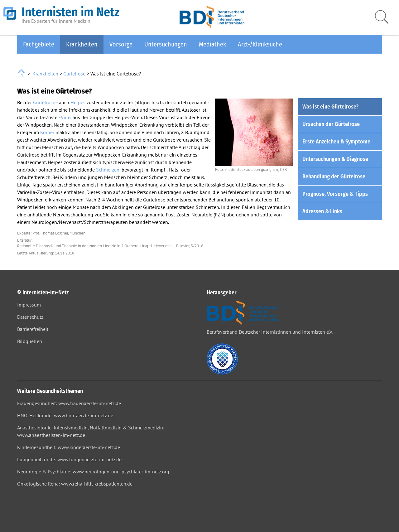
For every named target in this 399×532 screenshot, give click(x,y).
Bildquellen (30, 341)
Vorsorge (121, 44)
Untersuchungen (166, 44)
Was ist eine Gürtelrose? (330, 107)
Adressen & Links (322, 211)
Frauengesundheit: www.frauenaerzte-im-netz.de (69, 403)
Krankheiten (82, 44)
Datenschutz (30, 317)
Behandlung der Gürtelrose (334, 177)
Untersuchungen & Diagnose (335, 159)
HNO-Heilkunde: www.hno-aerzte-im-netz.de (65, 415)
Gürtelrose (74, 74)
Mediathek (212, 44)
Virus (66, 117)
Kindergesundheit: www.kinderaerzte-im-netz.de (69, 447)
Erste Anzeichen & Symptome (336, 142)
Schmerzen (108, 170)
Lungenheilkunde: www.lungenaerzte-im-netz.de (69, 459)
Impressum (29, 305)
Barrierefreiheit (33, 329)
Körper (47, 132)
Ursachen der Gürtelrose (331, 124)
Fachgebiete (39, 44)
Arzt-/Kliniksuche (260, 44)
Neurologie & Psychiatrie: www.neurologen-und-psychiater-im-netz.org (93, 472)
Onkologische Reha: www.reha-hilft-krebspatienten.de (75, 484)
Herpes (78, 102)
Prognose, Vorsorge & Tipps (335, 194)
